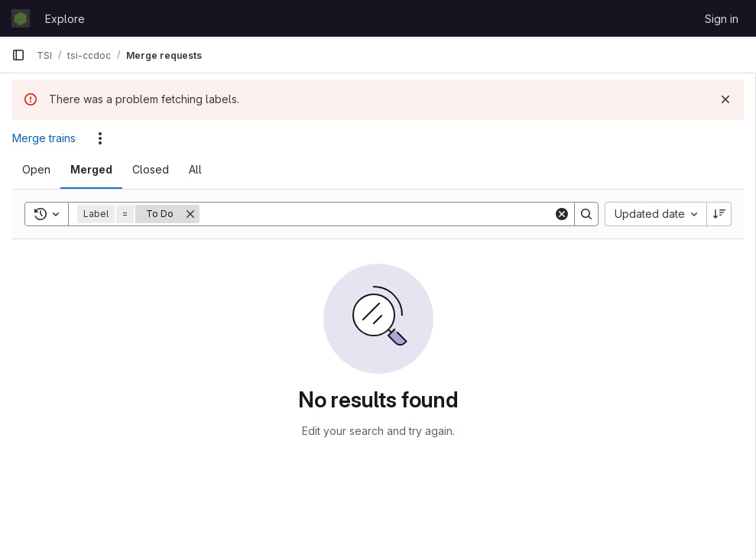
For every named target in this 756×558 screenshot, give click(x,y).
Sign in (722, 19)
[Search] (376, 214)
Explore (65, 19)
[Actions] (100, 138)
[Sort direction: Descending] (719, 214)
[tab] (36, 170)
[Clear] (562, 214)
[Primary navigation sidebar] (18, 55)
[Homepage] (21, 18)
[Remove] (190, 214)
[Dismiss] (725, 99)
